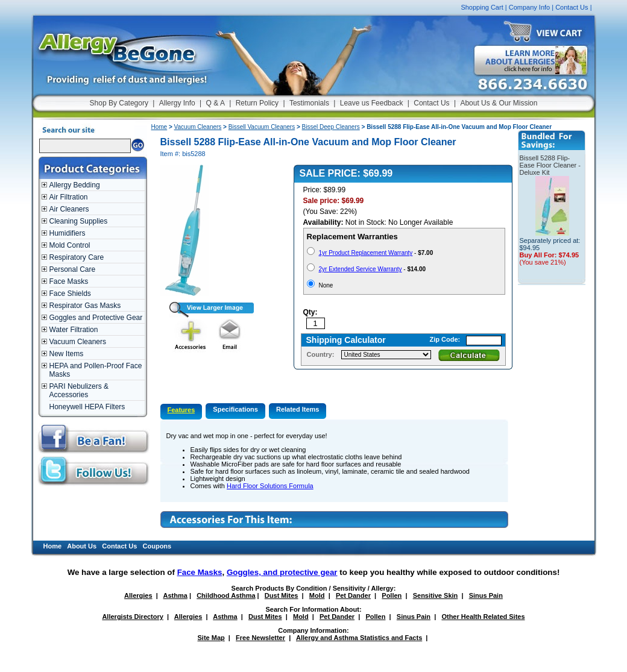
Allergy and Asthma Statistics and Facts (359, 638)
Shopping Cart (482, 7)
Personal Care (73, 269)
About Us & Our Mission (499, 103)
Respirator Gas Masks (85, 306)
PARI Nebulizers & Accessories (79, 391)
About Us (82, 546)
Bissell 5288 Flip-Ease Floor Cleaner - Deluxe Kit (550, 165)
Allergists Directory (132, 617)
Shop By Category (119, 103)
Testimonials (309, 103)
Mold (317, 595)
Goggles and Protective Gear (96, 318)
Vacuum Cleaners (78, 342)
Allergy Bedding (75, 185)
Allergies (138, 595)
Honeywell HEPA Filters (87, 407)
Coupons (157, 546)
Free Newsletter (260, 638)
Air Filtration (69, 197)
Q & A (216, 103)
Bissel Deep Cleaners (331, 127)
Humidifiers (68, 233)
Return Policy (257, 103)
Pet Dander (353, 595)
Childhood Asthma (226, 595)
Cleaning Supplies (79, 221)
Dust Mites (282, 595)
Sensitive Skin (436, 595)
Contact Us (572, 7)
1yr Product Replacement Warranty (366, 253)
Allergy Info (177, 103)
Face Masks (69, 281)
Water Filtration (74, 330)
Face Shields (70, 294)
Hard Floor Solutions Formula (270, 486)
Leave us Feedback (372, 103)
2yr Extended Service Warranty (361, 269)
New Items (67, 354)
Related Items (298, 409)
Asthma (175, 595)
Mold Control (70, 245)
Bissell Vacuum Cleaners (262, 127)
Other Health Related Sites (483, 617)
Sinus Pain (486, 595)
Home (159, 127)
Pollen (392, 595)
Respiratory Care (77, 257)
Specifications (235, 409)
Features (181, 410)
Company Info (529, 7)
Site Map (211, 638)
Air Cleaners (69, 209)
